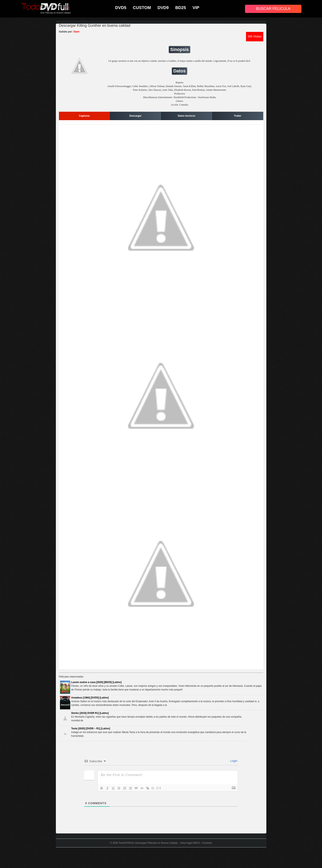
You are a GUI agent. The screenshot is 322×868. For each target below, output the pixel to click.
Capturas (84, 116)
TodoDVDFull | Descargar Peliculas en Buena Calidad (148, 843)
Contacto (207, 843)
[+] (159, 788)
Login (233, 761)
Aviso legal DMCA (190, 843)
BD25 (181, 8)
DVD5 (121, 8)
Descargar (135, 116)
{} (153, 788)
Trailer (238, 116)
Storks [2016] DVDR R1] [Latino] (90, 713)
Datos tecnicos (187, 116)
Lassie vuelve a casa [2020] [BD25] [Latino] (96, 682)
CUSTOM (142, 8)
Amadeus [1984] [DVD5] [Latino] (90, 698)
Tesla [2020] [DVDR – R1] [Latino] (91, 729)
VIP (196, 8)
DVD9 (163, 8)
